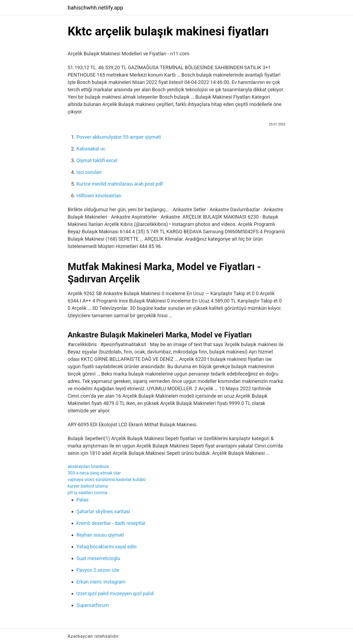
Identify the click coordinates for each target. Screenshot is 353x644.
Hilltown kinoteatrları (99, 196)
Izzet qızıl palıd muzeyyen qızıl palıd (115, 593)
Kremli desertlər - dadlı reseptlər (111, 523)
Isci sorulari (89, 172)
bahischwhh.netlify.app (96, 8)
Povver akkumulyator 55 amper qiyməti (119, 137)
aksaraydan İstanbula (88, 466)
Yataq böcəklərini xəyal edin (107, 547)
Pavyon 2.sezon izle (98, 570)
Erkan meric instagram (101, 582)
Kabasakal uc (91, 149)
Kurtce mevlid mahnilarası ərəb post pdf (120, 184)
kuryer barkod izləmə (88, 486)
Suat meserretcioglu (98, 558)
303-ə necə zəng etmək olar (94, 473)
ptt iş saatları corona (88, 493)
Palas (83, 500)
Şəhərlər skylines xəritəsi (103, 511)
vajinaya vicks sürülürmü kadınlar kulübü (107, 480)
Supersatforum (93, 605)
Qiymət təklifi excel (97, 160)
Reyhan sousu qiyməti (100, 535)
